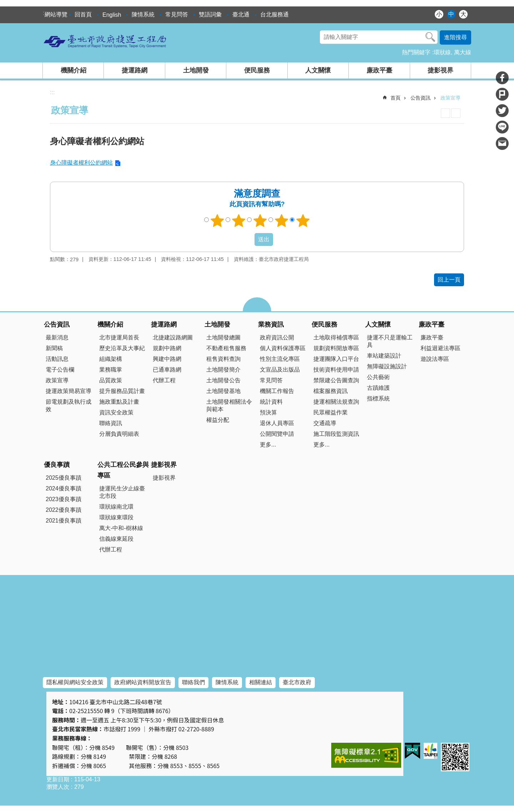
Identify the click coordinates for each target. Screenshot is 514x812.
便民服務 (257, 70)
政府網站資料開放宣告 (143, 682)
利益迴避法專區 (440, 348)
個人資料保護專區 (283, 348)
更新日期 (58, 779)
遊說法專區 (435, 359)
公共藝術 (378, 377)
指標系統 (378, 399)
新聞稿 (54, 348)
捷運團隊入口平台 (336, 359)
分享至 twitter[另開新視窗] (502, 111)
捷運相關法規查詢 (336, 402)
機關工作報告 (277, 391)
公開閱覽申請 (277, 434)
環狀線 (442, 52)
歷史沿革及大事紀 (122, 348)
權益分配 (218, 420)
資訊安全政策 (116, 412)
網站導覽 (56, 14)
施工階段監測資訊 (336, 434)
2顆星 (239, 221)
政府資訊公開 (277, 337)
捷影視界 (440, 70)
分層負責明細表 (119, 434)
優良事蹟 (57, 465)
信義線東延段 (116, 539)
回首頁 (83, 14)
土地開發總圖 (223, 337)
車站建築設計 (384, 356)
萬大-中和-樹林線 (121, 528)
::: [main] (52, 92)
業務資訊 (271, 324)
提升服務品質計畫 (122, 391)
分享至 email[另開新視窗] (502, 143)
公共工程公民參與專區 (123, 470)
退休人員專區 (277, 423)
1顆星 (217, 221)
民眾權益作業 (331, 412)
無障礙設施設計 (387, 366)
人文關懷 (318, 70)
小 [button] (439, 14)
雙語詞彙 (210, 14)
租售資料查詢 (223, 359)
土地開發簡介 (223, 370)
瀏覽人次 (58, 787)
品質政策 (111, 380)
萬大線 (463, 52)
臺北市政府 (297, 682)
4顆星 (282, 221)
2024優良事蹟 (64, 488)
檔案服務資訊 (331, 391)
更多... (268, 445)
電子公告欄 (60, 370)
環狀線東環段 (116, 517)
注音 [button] (456, 113)
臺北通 (241, 14)
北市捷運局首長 (119, 337)
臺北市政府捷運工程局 (105, 41)
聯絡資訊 (111, 423)
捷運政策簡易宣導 (69, 391)
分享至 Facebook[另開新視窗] (502, 78)
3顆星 (260, 221)
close (257, 304)
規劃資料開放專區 (336, 348)
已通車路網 (167, 370)
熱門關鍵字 (416, 52)
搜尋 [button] (430, 37)
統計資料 (271, 402)
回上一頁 (449, 280)
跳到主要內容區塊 (4, 4)
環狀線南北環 (116, 507)
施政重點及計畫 (119, 402)
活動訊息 (57, 359)
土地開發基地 (223, 391)
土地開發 (196, 70)
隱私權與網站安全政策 (75, 682)
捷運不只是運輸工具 (390, 341)
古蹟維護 (378, 388)
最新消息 (57, 337)
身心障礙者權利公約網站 (81, 163)
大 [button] (463, 14)
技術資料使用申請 (336, 370)
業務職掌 (111, 370)
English (112, 15)
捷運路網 (135, 70)
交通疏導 (325, 423)
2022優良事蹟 (64, 510)
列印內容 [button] (445, 113)
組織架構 (111, 359)
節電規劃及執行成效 (69, 405)
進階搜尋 (455, 37)
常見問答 (177, 14)
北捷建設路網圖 (173, 337)
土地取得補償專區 (336, 337)
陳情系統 (143, 14)
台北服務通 (274, 14)
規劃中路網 (167, 348)
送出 (248, 239)
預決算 (268, 412)
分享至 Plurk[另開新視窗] (502, 94)
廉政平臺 (379, 70)
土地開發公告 (223, 380)
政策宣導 (450, 98)
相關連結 (261, 682)
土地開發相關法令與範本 (229, 405)
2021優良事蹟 (64, 521)
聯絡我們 (193, 682)
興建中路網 (167, 359)
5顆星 (303, 221)
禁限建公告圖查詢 (336, 380)
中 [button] (451, 14)
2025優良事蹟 (64, 478)
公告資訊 (420, 98)
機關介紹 (74, 70)
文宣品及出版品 (280, 370)
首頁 (395, 98)
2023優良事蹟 (64, 499)
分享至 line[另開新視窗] (502, 127)
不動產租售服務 (226, 348)
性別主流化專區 (280, 359)
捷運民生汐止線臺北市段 (122, 492)
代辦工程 (164, 380)
